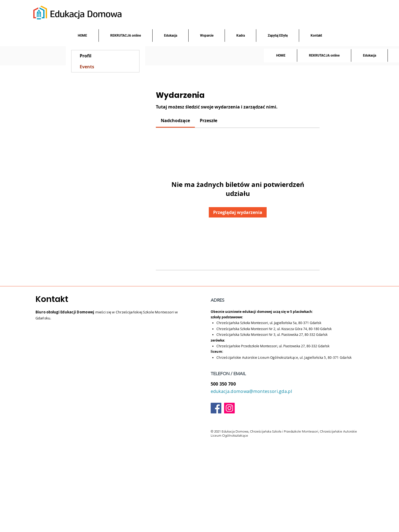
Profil (86, 56)
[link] (175, 120)
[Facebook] (216, 408)
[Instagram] (229, 408)
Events (87, 67)
